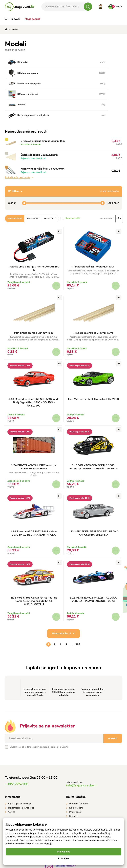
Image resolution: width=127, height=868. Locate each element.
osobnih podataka (40, 713)
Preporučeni (15, 182)
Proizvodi (12, 19)
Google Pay (14, 810)
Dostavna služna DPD (81, 802)
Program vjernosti (78, 770)
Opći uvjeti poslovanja (20, 770)
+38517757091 (17, 750)
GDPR (11, 778)
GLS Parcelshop (78, 806)
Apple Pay (13, 806)
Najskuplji (50, 182)
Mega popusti (33, 19)
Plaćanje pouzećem (18, 793)
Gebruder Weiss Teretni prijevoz (86, 798)
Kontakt (73, 782)
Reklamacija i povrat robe (21, 774)
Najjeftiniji (33, 182)
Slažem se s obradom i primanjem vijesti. (39, 713)
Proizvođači (75, 778)
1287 (77, 610)
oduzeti (113, 705)
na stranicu (107, 182)
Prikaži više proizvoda (19, 142)
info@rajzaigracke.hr (82, 752)
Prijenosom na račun (19, 802)
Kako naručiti (76, 774)
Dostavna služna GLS (80, 793)
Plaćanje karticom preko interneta (25, 798)
